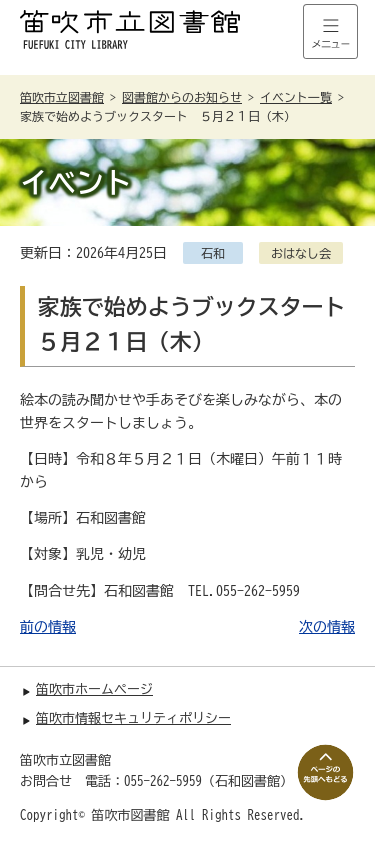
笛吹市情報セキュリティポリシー (133, 718)
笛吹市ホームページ (94, 689)
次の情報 (327, 627)
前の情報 (48, 627)
